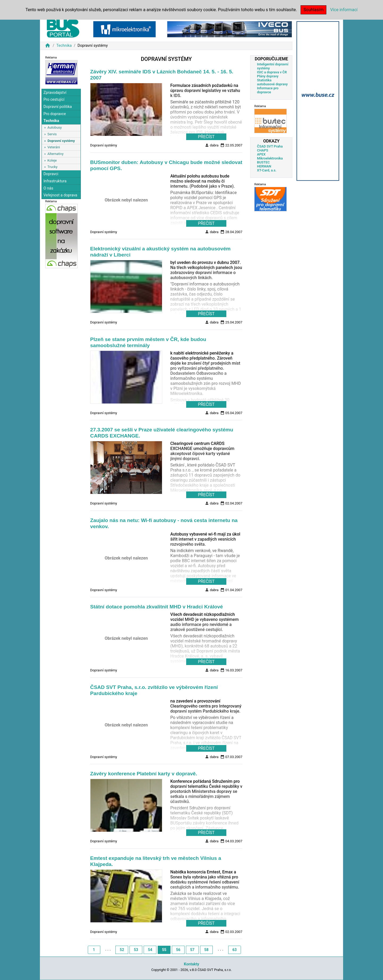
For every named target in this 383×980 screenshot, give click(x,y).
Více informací (344, 10)
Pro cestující (54, 100)
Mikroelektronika (270, 158)
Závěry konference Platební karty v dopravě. (144, 774)
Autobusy (55, 127)
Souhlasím (313, 10)
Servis (52, 134)
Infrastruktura (55, 181)
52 (122, 950)
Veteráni (54, 147)
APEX (261, 154)
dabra (212, 145)
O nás (48, 188)
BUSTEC (263, 162)
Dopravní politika (58, 107)
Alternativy (55, 154)
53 (136, 950)
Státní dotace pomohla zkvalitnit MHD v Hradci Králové (157, 607)
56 (178, 950)
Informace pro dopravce (268, 90)
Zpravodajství (55, 93)
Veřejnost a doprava (60, 195)
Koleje (52, 160)
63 (235, 950)
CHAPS (263, 150)
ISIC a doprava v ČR (272, 72)
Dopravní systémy (61, 141)
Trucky (52, 167)
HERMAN (264, 166)
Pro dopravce (55, 114)
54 (150, 950)
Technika (64, 46)
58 (206, 950)
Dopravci (51, 174)
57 (192, 950)
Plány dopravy (268, 76)
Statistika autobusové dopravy (272, 82)
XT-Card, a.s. (267, 170)
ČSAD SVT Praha (270, 146)
